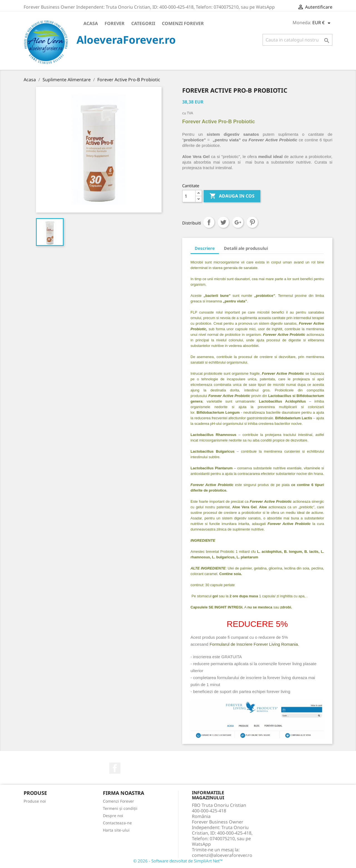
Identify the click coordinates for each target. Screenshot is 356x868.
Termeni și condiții (120, 808)
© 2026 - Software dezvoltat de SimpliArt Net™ (178, 861)
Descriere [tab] (205, 248)
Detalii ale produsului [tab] (246, 248)
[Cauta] (297, 40)
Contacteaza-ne (117, 823)
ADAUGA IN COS (232, 196)
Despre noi (113, 816)
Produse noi (35, 801)
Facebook (115, 768)
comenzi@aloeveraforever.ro (222, 855)
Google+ (238, 222)
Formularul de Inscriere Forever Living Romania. (254, 644)
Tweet (223, 222)
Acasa (91, 23)
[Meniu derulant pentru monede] (322, 23)
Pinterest (252, 222)
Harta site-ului (116, 830)
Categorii (143, 23)
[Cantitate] (189, 196)
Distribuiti (209, 222)
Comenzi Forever (183, 23)
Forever (115, 23)
